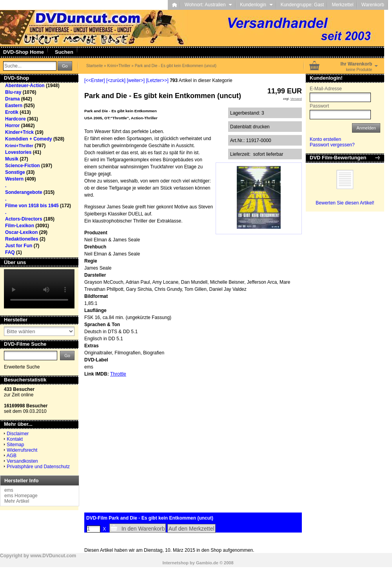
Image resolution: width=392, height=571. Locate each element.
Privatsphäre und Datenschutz (38, 467)
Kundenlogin (256, 5)
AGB (12, 456)
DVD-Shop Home (24, 52)
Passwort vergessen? (332, 145)
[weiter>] (136, 80)
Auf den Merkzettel (191, 529)
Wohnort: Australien (208, 5)
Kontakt (15, 439)
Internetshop (175, 563)
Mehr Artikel (17, 501)
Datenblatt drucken (250, 127)
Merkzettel (342, 5)
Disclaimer (18, 434)
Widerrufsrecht (22, 450)
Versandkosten (22, 461)
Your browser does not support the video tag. (39, 289)
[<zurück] (116, 80)
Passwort (319, 106)
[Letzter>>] (157, 80)
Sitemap (15, 445)
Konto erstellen (325, 139)
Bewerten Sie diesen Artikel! (345, 203)
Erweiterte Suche (22, 367)
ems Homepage (21, 496)
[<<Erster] (95, 80)
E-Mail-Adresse (326, 89)
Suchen (64, 52)
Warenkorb (373, 5)
